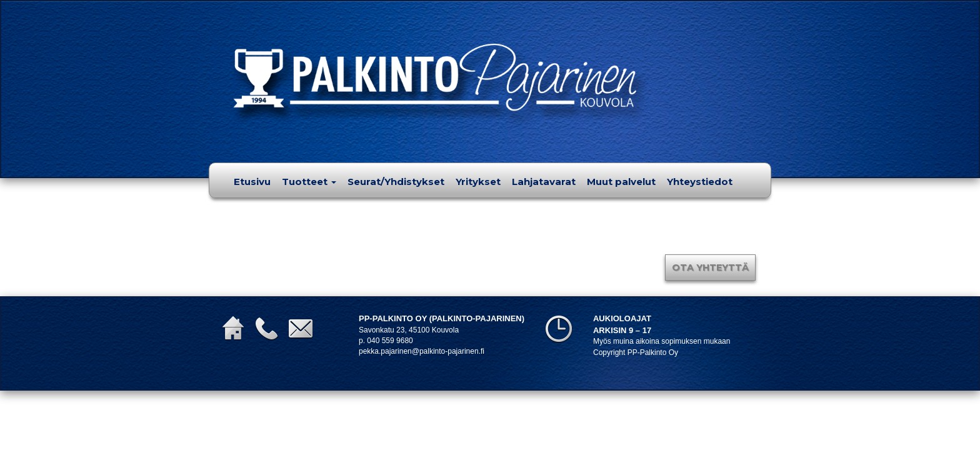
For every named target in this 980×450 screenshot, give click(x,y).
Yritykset (478, 182)
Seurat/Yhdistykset (396, 182)
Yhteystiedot (700, 182)
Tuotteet (309, 182)
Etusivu (252, 182)
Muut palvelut (621, 182)
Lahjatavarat (544, 182)
